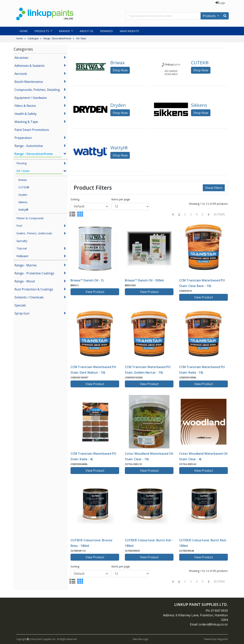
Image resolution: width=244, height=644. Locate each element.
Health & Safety (26, 114)
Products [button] (42, 31)
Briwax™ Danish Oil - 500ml (144, 280)
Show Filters (214, 188)
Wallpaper (22, 256)
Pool (19, 226)
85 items (219, 214)
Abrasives (21, 58)
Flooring (21, 163)
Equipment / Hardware (31, 98)
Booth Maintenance (29, 82)
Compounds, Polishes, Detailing (37, 90)
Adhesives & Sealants (30, 66)
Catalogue (33, 38)
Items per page (121, 199)
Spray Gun (22, 313)
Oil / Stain (81, 38)
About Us (86, 31)
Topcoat (22, 248)
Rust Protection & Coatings (34, 289)
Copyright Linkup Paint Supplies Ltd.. (36, 639)
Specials (20, 305)
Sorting (75, 199)
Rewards (106, 31)
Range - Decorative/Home (57, 38)
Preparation (23, 138)
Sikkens (23, 202)
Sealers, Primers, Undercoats (34, 233)
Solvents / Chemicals (29, 297)
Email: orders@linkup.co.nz (209, 624)
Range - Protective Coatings (34, 273)
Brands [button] (65, 31)
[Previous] (173, 214)
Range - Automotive (29, 146)
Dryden (23, 195)
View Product (95, 292)
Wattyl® (23, 210)
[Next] (209, 214)
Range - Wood (25, 281)
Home (24, 31)
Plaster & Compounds (30, 218)
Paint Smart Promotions (32, 130)
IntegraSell (222, 639)
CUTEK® (24, 187)
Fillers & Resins (25, 106)
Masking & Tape (26, 122)
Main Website (129, 31)
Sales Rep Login (140, 639)
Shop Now (120, 70)
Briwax (22, 180)
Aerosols (21, 74)
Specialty (22, 241)
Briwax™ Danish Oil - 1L (87, 280)
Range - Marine (26, 265)
